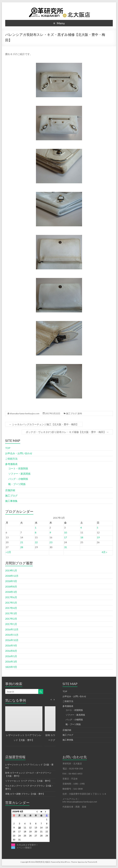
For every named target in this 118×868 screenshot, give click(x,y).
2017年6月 (11, 597)
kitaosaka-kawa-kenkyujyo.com (25, 413)
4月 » (104, 552)
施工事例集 (11, 501)
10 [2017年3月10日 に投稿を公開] (65, 532)
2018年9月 (11, 581)
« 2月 (8, 552)
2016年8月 (11, 651)
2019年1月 (11, 570)
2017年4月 (11, 608)
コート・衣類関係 (18, 468)
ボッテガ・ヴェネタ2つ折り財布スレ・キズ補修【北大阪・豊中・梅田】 (67, 432)
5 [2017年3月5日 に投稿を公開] (97, 527)
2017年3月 (11, 613)
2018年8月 (11, 586)
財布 (80, 413)
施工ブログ (71, 413)
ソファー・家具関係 (19, 474)
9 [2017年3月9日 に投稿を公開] (50, 532)
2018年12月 (12, 576)
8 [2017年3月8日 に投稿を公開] (36, 532)
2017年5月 (11, 603)
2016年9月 (11, 645)
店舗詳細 (10, 490)
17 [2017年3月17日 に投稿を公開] (65, 537)
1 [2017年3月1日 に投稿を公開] (36, 527)
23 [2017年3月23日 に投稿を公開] (51, 542)
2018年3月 (11, 592)
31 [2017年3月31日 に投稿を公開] (65, 547)
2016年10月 (12, 640)
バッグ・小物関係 (18, 479)
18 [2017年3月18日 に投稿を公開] (82, 537)
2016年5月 (11, 656)
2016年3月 (11, 661)
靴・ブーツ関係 (17, 484)
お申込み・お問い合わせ (19, 453)
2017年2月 (11, 619)
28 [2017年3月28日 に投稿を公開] (22, 547)
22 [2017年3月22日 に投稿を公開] (36, 542)
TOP (8, 448)
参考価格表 (11, 464)
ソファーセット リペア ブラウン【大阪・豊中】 (28, 781)
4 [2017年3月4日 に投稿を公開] (81, 527)
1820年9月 (11, 667)
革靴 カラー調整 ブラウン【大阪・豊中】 (25, 794)
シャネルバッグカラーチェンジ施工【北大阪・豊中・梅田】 (44, 424)
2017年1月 (11, 624)
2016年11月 (12, 635)
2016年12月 (12, 629)
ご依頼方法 (11, 459)
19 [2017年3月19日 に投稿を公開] (98, 537)
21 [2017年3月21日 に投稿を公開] (22, 542)
